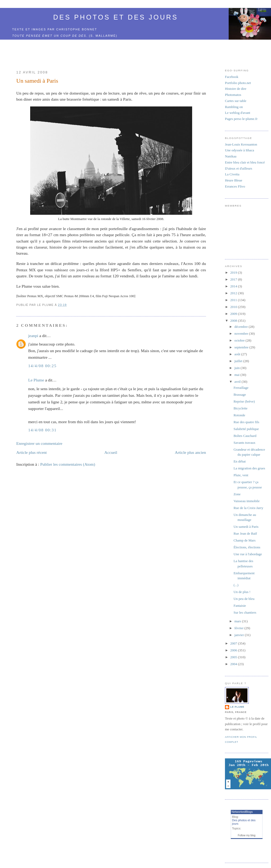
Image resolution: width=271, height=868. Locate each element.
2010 (234, 307)
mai (238, 375)
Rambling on (234, 107)
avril (238, 382)
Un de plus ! (242, 592)
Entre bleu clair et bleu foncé (245, 162)
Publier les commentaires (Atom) (68, 464)
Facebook (232, 77)
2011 (234, 300)
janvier (240, 635)
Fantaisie (240, 606)
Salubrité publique (246, 429)
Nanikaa (231, 156)
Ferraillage (241, 388)
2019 (234, 272)
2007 (234, 643)
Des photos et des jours (116, 17)
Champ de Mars (244, 540)
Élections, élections (247, 547)
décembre (242, 327)
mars (238, 621)
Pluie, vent (241, 475)
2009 (234, 314)
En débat (240, 461)
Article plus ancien (190, 452)
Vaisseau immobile (247, 501)
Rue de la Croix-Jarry (248, 508)
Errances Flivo (235, 186)
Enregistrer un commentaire (39, 443)
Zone (237, 494)
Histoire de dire (236, 89)
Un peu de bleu (244, 599)
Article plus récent (31, 452)
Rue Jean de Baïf (245, 533)
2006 (234, 650)
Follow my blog (247, 835)
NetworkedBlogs (242, 812)
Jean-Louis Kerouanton (241, 144)
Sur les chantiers (245, 612)
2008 (234, 321)
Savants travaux (244, 443)
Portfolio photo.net (238, 83)
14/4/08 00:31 (42, 430)
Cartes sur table (236, 101)
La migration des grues (249, 468)
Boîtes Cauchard (245, 436)
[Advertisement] (111, 52)
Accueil (111, 452)
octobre (240, 340)
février (240, 628)
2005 (234, 657)
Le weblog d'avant (238, 113)
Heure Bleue (234, 180)
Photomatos (233, 95)
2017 (234, 279)
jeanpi (33, 336)
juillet (239, 361)
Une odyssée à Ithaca (240, 150)
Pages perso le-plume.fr (241, 119)
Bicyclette (240, 408)
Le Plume (36, 380)
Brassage (240, 395)
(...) (236, 585)
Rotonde (239, 415)
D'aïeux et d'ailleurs (239, 168)
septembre (242, 347)
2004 (234, 664)
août (238, 354)
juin (238, 368)
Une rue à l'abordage (248, 554)
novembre (242, 333)
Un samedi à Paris (37, 81)
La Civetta (232, 174)
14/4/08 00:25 (42, 366)
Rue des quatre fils (246, 422)
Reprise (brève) (244, 401)
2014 (234, 286)
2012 (234, 293)
